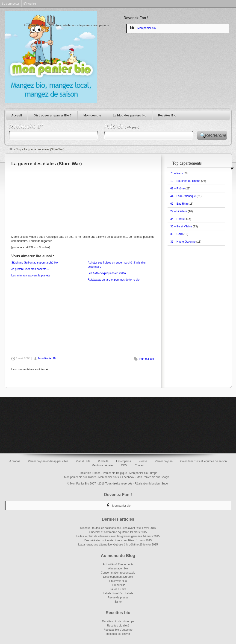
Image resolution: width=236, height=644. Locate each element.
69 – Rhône (177, 189)
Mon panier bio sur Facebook (116, 477)
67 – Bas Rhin (179, 204)
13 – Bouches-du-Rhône (185, 181)
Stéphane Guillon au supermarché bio (34, 263)
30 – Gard (176, 234)
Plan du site (83, 461)
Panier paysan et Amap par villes (48, 461)
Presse (143, 461)
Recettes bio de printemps (118, 621)
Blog (18, 149)
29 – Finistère (179, 211)
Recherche (215, 135)
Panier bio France (90, 473)
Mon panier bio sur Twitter (80, 477)
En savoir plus (118, 581)
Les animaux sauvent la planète (31, 276)
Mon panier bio (146, 28)
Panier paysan (164, 461)
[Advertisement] (83, 200)
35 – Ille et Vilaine (181, 226)
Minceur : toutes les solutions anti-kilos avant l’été (111, 528)
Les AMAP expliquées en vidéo (107, 273)
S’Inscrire (30, 4)
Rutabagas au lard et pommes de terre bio (114, 280)
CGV (124, 465)
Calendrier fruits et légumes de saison (203, 461)
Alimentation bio (118, 569)
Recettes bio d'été (118, 626)
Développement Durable (118, 577)
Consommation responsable (118, 573)
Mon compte (92, 115)
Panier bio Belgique (115, 473)
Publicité (103, 461)
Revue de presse (118, 598)
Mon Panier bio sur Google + (154, 477)
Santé (118, 602)
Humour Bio (147, 359)
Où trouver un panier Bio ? (53, 115)
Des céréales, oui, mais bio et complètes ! (110, 540)
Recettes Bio (167, 115)
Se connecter (11, 4)
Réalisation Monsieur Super (152, 484)
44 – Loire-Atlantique (183, 196)
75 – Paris (177, 173)
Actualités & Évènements (118, 564)
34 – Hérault (178, 219)
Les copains (124, 461)
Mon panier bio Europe (143, 473)
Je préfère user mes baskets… (30, 269)
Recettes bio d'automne (118, 630)
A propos (15, 461)
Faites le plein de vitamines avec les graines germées (109, 536)
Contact (140, 465)
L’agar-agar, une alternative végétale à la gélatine (108, 545)
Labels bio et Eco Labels (118, 593)
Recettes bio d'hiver (118, 634)
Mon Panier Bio (48, 358)
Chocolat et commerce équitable (109, 532)
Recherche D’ (26, 126)
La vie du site (118, 589)
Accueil (17, 115)
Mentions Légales (103, 465)
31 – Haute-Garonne (183, 242)
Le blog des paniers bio (130, 115)
